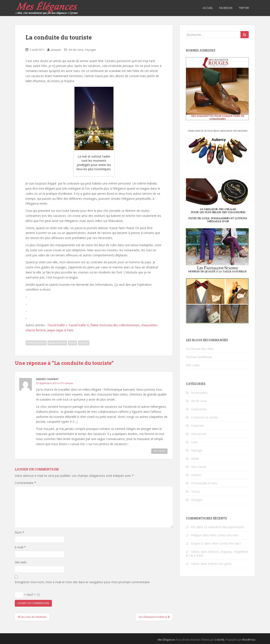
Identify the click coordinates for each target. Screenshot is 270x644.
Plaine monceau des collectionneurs (115, 325)
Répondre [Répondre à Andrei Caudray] (159, 451)
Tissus (195, 491)
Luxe (194, 442)
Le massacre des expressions (224, 527)
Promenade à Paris (204, 483)
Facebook (226, 8)
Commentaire (25, 483)
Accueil (208, 8)
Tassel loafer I (57, 325)
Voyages (91, 50)
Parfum (196, 475)
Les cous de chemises (32, 617)
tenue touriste (57, 343)
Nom (20, 532)
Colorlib (220, 640)
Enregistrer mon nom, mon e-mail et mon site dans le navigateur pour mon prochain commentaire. (82, 582)
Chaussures (199, 409)
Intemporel (199, 434)
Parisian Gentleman (199, 357)
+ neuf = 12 (27, 595)
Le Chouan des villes (200, 349)
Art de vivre (76, 50)
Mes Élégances (166, 640)
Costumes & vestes (205, 417)
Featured (197, 426)
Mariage (197, 450)
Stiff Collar (193, 365)
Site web (21, 562)
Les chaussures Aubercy (154, 617)
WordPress (249, 640)
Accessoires (199, 393)
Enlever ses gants (220, 564)
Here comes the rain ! (224, 535)
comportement (36, 343)
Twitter (244, 8)
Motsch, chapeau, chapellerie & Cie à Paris (217, 554)
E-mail (20, 547)
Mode (195, 459)
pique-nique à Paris (60, 330)
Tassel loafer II (78, 325)
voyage (84, 343)
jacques (56, 50)
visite (72, 343)
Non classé (199, 467)
